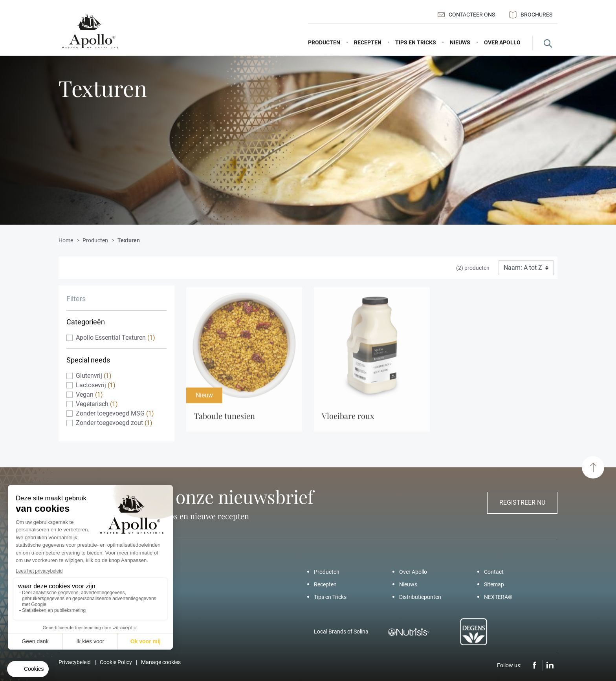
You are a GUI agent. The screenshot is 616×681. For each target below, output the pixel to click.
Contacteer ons (466, 15)
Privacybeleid (75, 662)
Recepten (325, 584)
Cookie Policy (116, 662)
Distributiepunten (420, 597)
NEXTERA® (498, 597)
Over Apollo (413, 572)
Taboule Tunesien (225, 419)
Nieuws (408, 584)
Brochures (531, 15)
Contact (494, 572)
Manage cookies (161, 662)
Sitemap (494, 584)
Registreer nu (522, 503)
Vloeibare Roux (348, 419)
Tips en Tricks (330, 597)
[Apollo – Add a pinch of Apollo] (90, 32)
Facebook (535, 665)
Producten (327, 572)
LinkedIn (550, 665)
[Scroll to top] (593, 468)
